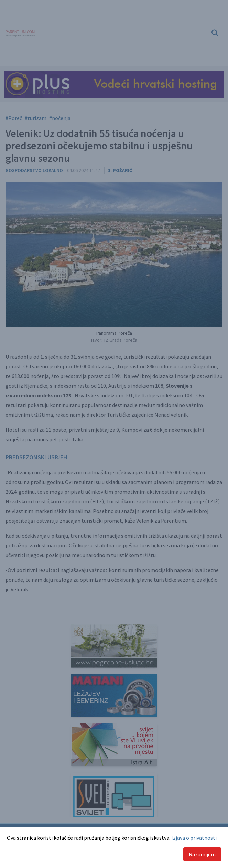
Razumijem (202, 854)
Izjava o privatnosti (194, 838)
